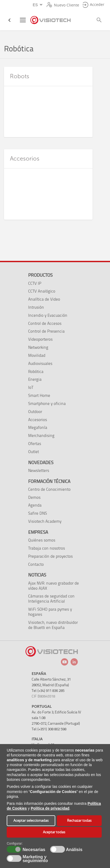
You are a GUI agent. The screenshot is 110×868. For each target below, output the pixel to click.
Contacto (36, 564)
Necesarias (33, 850)
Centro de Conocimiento (49, 489)
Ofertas (35, 444)
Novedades (41, 463)
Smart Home (39, 395)
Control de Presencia (46, 331)
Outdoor (35, 412)
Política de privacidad (50, 808)
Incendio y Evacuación (48, 315)
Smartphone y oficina (47, 403)
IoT (31, 387)
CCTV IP (35, 283)
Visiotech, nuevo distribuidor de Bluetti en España (53, 625)
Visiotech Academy (45, 521)
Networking (38, 347)
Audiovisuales (40, 363)
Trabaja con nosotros (47, 548)
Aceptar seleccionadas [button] (31, 821)
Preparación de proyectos (50, 556)
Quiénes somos (42, 540)
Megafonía (38, 427)
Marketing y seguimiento (35, 859)
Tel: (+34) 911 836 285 (48, 691)
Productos (40, 275)
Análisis (74, 850)
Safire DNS (38, 513)
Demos (34, 497)
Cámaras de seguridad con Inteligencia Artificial (51, 599)
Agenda (35, 505)
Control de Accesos (45, 323)
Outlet (34, 452)
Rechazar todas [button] (79, 821)
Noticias (37, 575)
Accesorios (38, 420)
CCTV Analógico (42, 291)
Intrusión (36, 307)
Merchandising (41, 435)
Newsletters (39, 470)
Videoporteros (40, 339)
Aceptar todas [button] (54, 832)
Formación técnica (49, 481)
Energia (35, 379)
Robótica (36, 371)
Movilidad (37, 355)
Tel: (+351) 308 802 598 (49, 729)
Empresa (38, 532)
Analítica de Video (44, 299)
